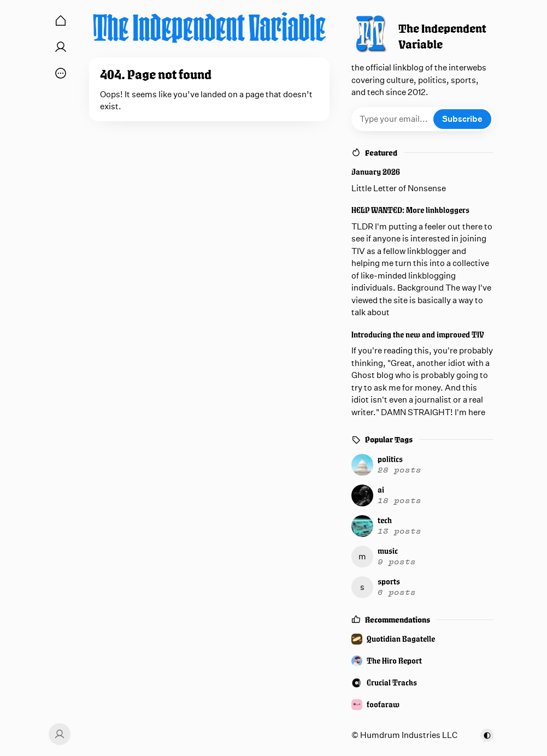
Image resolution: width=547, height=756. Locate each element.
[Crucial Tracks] (422, 683)
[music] (421, 557)
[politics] (421, 465)
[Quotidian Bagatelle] (422, 639)
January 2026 (376, 172)
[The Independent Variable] (209, 27)
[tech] (421, 526)
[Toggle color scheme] (487, 735)
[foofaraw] (422, 705)
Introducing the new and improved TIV (418, 335)
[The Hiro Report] (422, 661)
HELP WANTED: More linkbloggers (410, 210)
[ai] (421, 495)
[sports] (421, 587)
